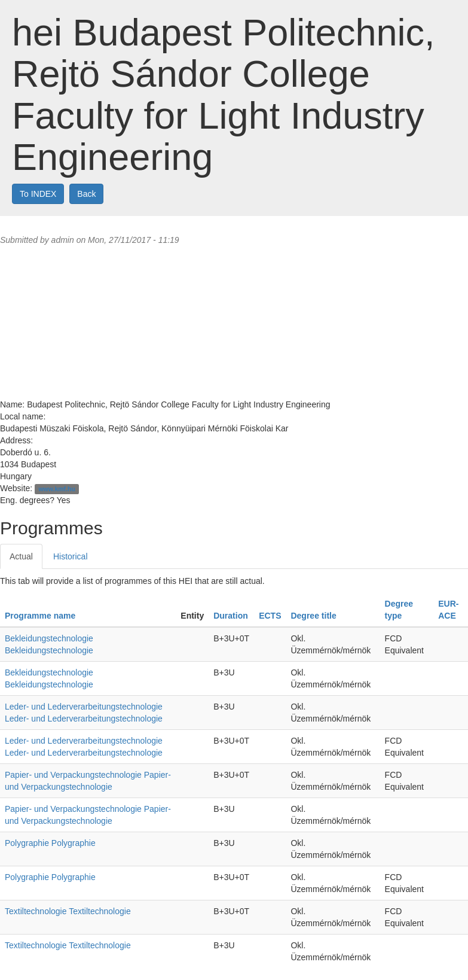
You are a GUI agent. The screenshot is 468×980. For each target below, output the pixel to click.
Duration (231, 616)
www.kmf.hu (56, 489)
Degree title (313, 616)
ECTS (270, 616)
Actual (21, 556)
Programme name (40, 616)
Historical (71, 556)
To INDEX (38, 194)
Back (86, 194)
